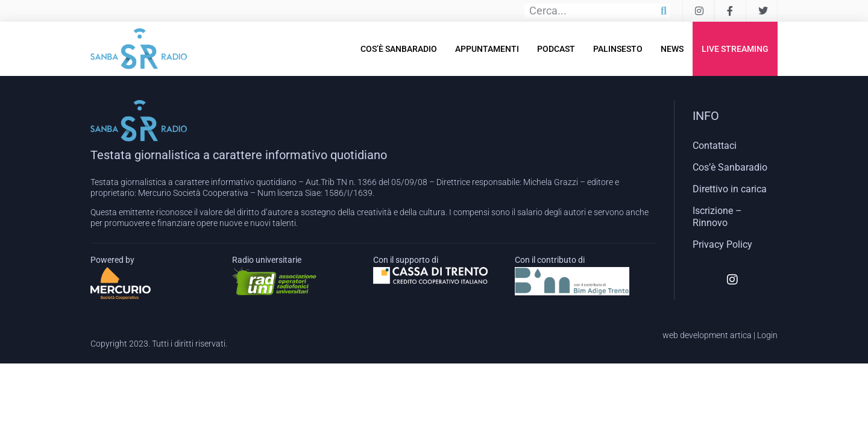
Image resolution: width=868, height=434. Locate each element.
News (672, 49)
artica (741, 335)
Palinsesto (618, 49)
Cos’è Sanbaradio (399, 49)
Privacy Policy (722, 244)
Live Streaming (735, 49)
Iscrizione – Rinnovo (717, 217)
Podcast (556, 49)
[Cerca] (664, 11)
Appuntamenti (487, 49)
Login (767, 335)
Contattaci (715, 146)
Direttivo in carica (730, 189)
